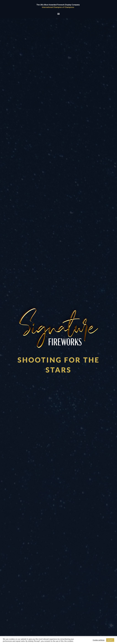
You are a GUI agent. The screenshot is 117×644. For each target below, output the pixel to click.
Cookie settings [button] (99, 640)
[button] (59, 14)
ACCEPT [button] (110, 640)
